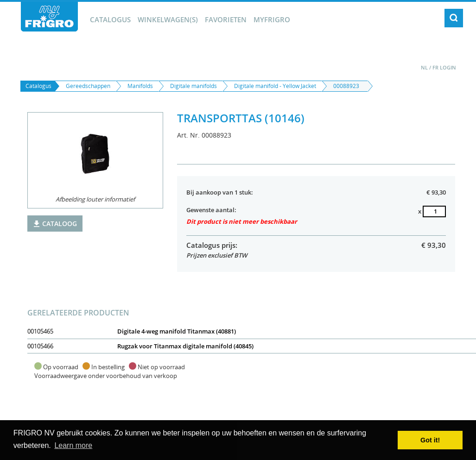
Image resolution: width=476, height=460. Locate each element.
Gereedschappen (88, 86)
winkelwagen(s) (168, 19)
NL (424, 67)
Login (448, 67)
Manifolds (140, 86)
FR (435, 67)
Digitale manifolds (194, 86)
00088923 (346, 86)
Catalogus (110, 19)
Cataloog (55, 224)
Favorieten (226, 19)
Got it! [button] (430, 440)
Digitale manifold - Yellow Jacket (275, 86)
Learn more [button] (73, 445)
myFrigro (272, 19)
